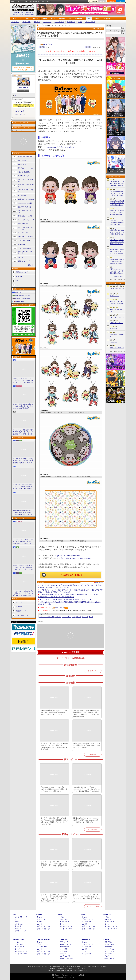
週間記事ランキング (22, 272)
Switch (45, 19)
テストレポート (88, 944)
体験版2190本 (29, 14)
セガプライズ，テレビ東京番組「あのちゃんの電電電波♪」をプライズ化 (66, 599)
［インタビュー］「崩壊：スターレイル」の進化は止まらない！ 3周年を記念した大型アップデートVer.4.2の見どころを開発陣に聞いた (23, 542)
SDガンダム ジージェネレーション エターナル (117, 303)
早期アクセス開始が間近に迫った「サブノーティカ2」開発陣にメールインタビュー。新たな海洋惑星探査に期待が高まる (23, 567)
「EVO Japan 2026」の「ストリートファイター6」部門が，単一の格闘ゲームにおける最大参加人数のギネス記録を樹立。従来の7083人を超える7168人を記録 (117, 193)
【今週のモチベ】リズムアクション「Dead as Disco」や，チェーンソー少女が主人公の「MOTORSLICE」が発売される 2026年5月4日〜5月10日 (54, 746)
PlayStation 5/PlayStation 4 (23, 298)
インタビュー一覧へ (93, 906)
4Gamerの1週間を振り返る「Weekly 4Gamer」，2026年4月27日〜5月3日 (117, 261)
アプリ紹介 (64, 951)
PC (21, 19)
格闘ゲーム (37, 22)
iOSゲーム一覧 (65, 956)
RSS (13, 1)
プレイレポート (65, 919)
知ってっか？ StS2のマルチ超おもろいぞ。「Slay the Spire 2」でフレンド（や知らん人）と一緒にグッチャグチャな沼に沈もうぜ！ (23, 487)
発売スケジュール (43, 926)
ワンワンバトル (114, 296)
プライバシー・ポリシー (69, 975)
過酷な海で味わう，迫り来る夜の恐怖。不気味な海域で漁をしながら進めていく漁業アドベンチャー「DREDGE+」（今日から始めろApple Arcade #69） (87, 713)
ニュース (19, 114)
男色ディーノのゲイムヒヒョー (26, 180)
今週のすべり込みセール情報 (26, 191)
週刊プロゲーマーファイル (26, 168)
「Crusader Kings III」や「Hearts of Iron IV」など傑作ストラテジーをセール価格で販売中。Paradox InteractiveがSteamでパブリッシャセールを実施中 (117, 242)
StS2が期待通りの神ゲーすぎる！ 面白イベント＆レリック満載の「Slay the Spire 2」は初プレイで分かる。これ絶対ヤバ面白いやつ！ (23, 513)
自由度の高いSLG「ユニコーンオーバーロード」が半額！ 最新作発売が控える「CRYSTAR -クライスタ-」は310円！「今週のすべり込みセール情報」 (117, 232)
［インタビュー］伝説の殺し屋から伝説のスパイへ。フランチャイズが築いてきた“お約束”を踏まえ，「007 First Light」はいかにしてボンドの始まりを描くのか (23, 593)
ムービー (18, 929)
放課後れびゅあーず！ (24, 261)
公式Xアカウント (22, 1)
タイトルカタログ (43, 929)
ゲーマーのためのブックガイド (26, 212)
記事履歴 (111, 1)
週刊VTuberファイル (24, 176)
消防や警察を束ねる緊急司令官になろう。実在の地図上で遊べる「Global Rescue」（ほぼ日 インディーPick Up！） (87, 745)
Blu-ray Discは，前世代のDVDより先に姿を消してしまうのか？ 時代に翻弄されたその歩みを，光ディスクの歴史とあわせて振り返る (23, 432)
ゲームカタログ (90, 22)
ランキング (121, 1)
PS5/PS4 (36, 19)
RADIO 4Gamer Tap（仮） (25, 203)
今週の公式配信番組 (24, 172)
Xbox (28, 19)
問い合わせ (46, 1)
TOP (15, 19)
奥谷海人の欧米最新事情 (25, 156)
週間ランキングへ (120, 277)
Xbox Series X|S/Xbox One (23, 295)
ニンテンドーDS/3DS (43, 940)
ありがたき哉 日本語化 (24, 248)
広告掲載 (81, 975)
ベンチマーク (87, 954)
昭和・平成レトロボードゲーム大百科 (26, 228)
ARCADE (58, 617)
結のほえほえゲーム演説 (25, 216)
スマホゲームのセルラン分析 (26, 186)
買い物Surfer (21, 244)
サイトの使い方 (35, 1)
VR (70, 19)
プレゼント (19, 276)
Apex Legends (113, 342)
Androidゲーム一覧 (66, 958)
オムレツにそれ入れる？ (117, 348)
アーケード (107, 940)
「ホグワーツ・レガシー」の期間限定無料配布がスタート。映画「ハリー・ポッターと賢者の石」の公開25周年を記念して (117, 223)
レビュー (18, 919)
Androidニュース (65, 944)
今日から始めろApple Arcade (26, 220)
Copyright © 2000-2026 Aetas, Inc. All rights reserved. (68, 978)
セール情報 (64, 949)
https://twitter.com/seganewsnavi (68, 555)
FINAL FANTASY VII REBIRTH (117, 310)
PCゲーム (18, 292)
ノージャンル (67, 617)
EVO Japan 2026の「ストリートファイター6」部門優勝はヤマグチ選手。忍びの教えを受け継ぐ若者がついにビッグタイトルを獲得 (117, 184)
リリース (78, 617)
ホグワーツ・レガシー (116, 323)
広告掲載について (21, 611)
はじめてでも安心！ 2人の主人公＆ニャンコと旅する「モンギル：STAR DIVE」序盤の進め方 (23, 406)
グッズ (91, 617)
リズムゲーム (71, 22)
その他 (80, 22)
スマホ (53, 19)
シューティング (59, 22)
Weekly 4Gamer (22, 160)
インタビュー (15, 22)
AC (89, 19)
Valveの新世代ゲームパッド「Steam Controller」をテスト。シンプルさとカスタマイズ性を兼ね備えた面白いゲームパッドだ (87, 789)
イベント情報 (27, 22)
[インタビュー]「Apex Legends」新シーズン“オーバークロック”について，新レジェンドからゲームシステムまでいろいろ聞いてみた (87, 898)
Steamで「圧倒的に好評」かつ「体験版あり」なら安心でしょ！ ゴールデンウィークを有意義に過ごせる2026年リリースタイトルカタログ (23, 380)
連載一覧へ (31, 265)
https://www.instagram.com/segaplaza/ (76, 558)
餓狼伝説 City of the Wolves (117, 335)
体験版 (17, 922)
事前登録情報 (64, 947)
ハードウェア (79, 19)
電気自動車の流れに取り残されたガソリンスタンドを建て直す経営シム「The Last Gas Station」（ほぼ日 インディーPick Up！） (54, 712)
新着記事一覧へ (93, 671)
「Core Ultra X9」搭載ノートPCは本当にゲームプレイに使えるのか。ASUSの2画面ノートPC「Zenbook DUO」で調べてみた (54, 789)
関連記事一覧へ (100, 583)
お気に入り (102, 1)
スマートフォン (64, 940)
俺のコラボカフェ (23, 224)
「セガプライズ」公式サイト (72, 575)
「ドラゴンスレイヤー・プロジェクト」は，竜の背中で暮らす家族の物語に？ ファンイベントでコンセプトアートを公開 (117, 271)
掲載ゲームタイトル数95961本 (23, 13)
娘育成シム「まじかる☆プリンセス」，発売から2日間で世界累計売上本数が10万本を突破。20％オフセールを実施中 (117, 213)
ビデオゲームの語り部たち (26, 237)
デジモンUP (113, 329)
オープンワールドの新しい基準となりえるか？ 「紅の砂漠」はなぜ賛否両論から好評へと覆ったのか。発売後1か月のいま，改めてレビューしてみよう (23, 461)
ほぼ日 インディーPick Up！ (26, 199)
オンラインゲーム (21, 917)
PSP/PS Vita (107, 915)
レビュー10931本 (18, 14)
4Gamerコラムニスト (24, 233)
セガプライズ (23, 88)
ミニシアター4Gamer (24, 240)
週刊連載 (18, 926)
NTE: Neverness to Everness (117, 289)
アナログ (97, 19)
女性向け (62, 19)
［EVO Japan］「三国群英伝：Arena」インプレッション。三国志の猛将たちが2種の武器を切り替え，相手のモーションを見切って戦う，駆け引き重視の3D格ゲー (117, 252)
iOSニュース (64, 942)
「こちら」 (79, 968)
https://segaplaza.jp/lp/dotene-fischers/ (59, 147)
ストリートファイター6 (117, 317)
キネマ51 (20, 257)
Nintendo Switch (20, 302)
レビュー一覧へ (93, 829)
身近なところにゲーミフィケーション (26, 253)
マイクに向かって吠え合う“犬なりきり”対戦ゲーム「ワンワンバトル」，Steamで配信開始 (117, 203)
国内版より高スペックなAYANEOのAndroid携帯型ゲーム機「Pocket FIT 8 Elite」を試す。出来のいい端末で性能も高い (86, 820)
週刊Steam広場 (22, 195)
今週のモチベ (22, 164)
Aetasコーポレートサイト (23, 615)
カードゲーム (47, 22)
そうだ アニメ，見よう (24, 207)
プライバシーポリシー (22, 602)
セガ (17, 95)
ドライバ (18, 285)
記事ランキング (20, 931)
